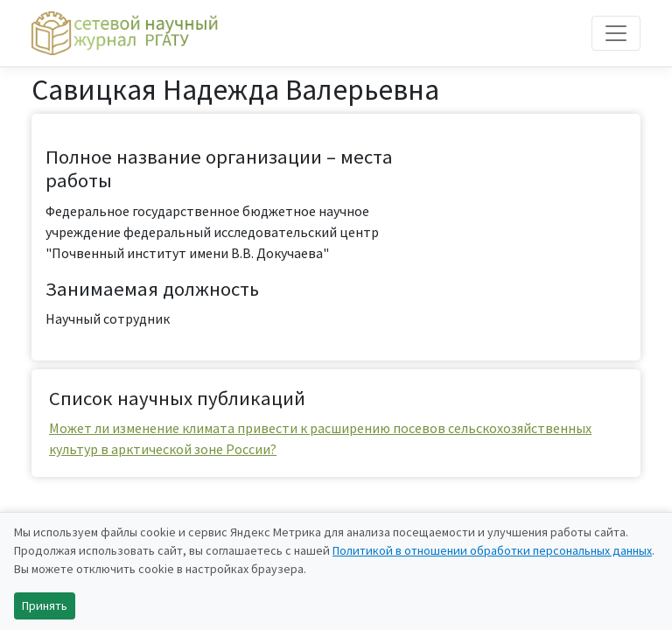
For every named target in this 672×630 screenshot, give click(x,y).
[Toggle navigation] (616, 33)
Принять (45, 605)
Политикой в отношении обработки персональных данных (492, 550)
